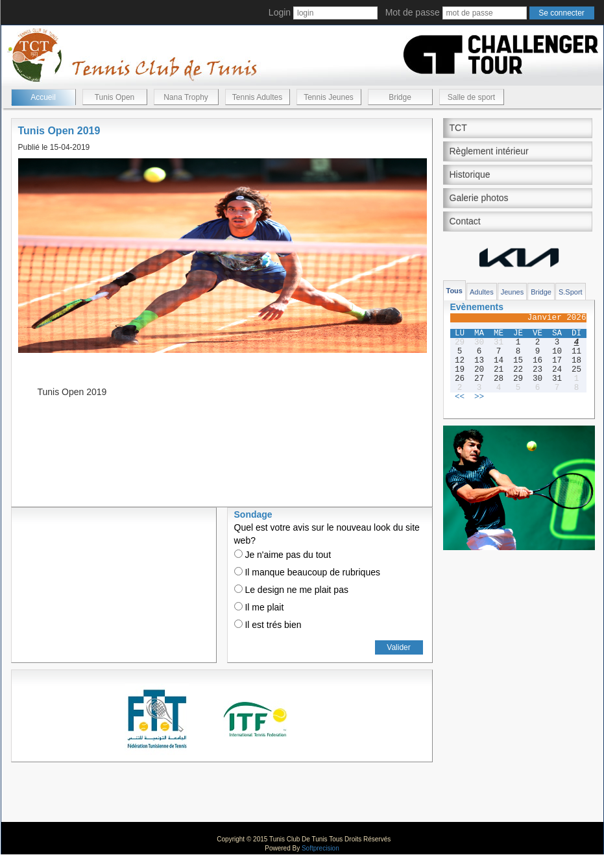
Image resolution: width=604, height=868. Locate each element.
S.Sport (571, 292)
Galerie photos (479, 198)
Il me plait (259, 607)
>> (479, 397)
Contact (465, 221)
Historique (470, 175)
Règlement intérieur (489, 151)
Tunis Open (115, 97)
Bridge (400, 97)
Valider (398, 647)
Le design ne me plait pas (291, 590)
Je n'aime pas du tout (283, 555)
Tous (454, 291)
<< (460, 397)
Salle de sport (471, 97)
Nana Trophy (186, 97)
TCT (458, 128)
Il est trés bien (268, 625)
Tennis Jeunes (329, 97)
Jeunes (512, 292)
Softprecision (320, 848)
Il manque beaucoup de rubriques (307, 572)
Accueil (43, 97)
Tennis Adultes (257, 97)
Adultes (482, 292)
